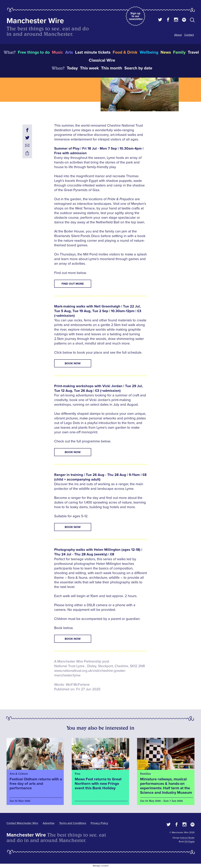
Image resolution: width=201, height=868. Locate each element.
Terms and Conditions (73, 823)
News (166, 52)
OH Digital (189, 842)
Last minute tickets (93, 52)
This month (112, 68)
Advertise (49, 823)
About (178, 35)
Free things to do (34, 52)
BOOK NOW (73, 363)
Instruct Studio (187, 838)
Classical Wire (102, 60)
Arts (69, 52)
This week (89, 68)
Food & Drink (125, 52)
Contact (189, 35)
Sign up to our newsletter (136, 16)
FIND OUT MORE (73, 284)
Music (57, 52)
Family (179, 52)
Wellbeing (149, 52)
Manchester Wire (35, 21)
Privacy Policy (99, 823)
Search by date (138, 68)
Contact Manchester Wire (22, 823)
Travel (193, 52)
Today (72, 68)
